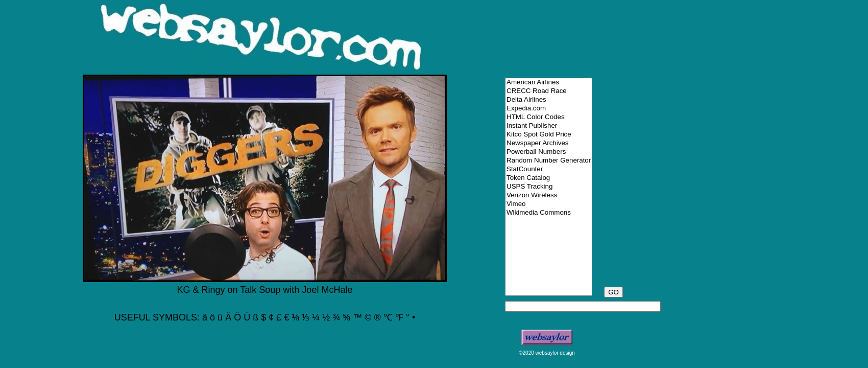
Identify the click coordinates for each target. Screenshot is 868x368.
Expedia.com (549, 109)
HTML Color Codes (549, 117)
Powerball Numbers (549, 152)
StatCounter (549, 169)
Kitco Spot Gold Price (549, 135)
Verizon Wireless (549, 195)
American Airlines (549, 83)
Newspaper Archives (549, 143)
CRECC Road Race (549, 91)
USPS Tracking (549, 187)
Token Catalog (549, 178)
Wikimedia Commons (549, 213)
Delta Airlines (549, 100)
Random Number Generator (549, 161)
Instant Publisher (549, 126)
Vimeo (549, 204)
